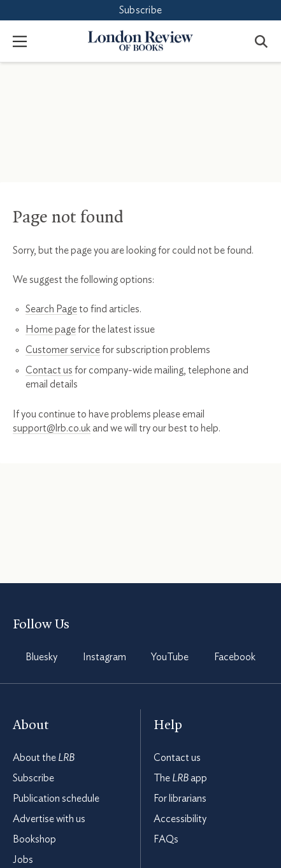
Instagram (104, 657)
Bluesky (41, 657)
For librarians (180, 799)
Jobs (23, 860)
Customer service (63, 350)
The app (180, 778)
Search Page (51, 309)
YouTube (170, 657)
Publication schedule (56, 799)
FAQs (166, 839)
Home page (51, 329)
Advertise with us (49, 819)
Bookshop (34, 839)
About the (44, 758)
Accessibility (180, 819)
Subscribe (140, 10)
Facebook (235, 657)
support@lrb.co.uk (52, 428)
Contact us (49, 370)
